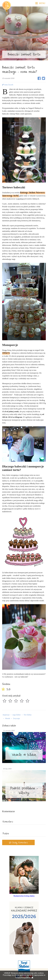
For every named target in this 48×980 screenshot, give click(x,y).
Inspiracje (6, 715)
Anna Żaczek (8, 85)
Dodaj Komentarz (18, 843)
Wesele (8, 718)
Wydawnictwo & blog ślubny (24, 896)
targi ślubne (17, 715)
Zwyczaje (16, 718)
